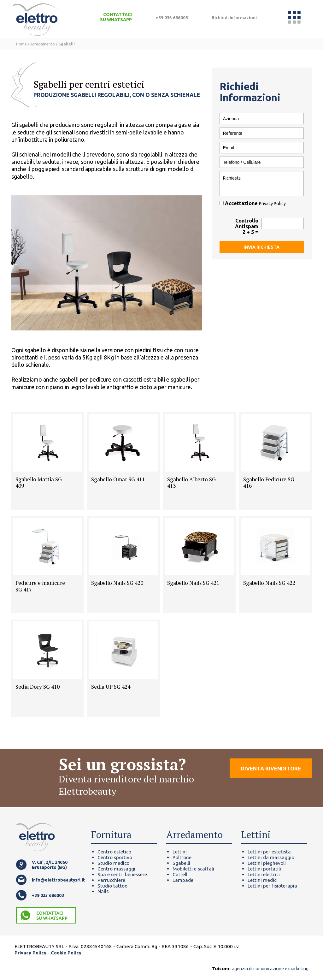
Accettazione (253, 203)
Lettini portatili (264, 869)
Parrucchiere (112, 880)
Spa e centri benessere (123, 874)
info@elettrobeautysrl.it (57, 880)
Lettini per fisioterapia (273, 886)
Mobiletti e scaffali (194, 869)
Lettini (180, 852)
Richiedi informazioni (234, 18)
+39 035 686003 (172, 18)
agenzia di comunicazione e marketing (266, 968)
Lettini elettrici (264, 874)
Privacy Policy (273, 204)
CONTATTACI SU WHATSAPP (116, 17)
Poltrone (182, 857)
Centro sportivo (115, 857)
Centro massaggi (117, 869)
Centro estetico (115, 852)
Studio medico (114, 863)
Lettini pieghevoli (267, 863)
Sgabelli (181, 863)
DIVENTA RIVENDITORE (269, 771)
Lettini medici (263, 880)
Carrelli (181, 874)
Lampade (183, 880)
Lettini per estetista (270, 852)
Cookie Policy (67, 953)
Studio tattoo (113, 886)
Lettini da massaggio (272, 857)
